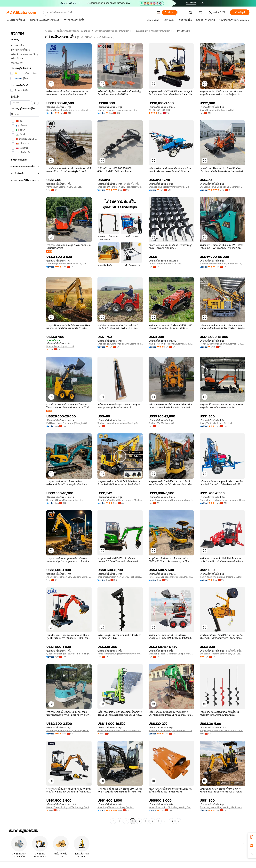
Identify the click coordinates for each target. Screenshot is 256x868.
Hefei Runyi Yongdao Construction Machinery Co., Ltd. (171, 577)
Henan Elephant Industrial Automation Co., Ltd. (120, 730)
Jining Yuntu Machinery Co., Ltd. (216, 423)
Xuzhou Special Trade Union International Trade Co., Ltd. (69, 110)
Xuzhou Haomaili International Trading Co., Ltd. (120, 423)
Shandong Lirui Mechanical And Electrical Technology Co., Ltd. (120, 344)
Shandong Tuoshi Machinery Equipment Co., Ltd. (171, 654)
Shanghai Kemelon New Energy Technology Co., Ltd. (120, 577)
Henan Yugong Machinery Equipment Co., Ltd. (222, 344)
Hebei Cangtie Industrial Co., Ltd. (165, 264)
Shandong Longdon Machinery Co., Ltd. (66, 264)
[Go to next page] (178, 821)
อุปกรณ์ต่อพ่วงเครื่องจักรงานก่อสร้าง (154, 31)
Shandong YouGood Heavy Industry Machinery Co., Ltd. (120, 500)
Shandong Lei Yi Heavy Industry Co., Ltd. (169, 187)
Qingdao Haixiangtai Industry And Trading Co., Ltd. (69, 654)
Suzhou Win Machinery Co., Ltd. (164, 423)
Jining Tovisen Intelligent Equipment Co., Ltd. (171, 344)
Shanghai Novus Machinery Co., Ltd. (64, 500)
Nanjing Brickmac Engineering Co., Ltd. (117, 110)
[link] (252, 837)
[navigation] (25, 426)
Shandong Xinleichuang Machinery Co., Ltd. (170, 730)
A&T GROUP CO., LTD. (159, 110)
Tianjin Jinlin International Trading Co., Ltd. (221, 577)
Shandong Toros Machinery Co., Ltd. (116, 807)
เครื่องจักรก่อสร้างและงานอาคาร (74, 31)
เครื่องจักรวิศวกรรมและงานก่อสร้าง (113, 31)
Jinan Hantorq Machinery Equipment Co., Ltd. (69, 577)
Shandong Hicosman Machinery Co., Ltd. (220, 654)
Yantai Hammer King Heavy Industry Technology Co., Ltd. (120, 654)
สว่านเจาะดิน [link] (183, 31)
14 (172, 821)
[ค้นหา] (169, 12)
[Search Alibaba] (100, 12)
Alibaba (49, 31)
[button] (159, 12)
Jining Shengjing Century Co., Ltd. (217, 110)
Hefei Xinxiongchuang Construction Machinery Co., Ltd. (171, 500)
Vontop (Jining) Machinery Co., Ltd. (64, 187)
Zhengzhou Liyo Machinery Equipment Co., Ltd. (222, 500)
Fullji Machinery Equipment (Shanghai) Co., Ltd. (69, 423)
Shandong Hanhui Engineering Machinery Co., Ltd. (222, 807)
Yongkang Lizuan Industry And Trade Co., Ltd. (222, 730)
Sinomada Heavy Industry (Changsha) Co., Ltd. (222, 264)
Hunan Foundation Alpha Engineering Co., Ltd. (171, 807)
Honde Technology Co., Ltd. (60, 346)
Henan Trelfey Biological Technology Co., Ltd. (69, 807)
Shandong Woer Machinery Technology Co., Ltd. (120, 187)
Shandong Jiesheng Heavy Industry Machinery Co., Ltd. (69, 730)
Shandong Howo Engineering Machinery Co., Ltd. (222, 187)
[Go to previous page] (113, 821)
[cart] (201, 13)
